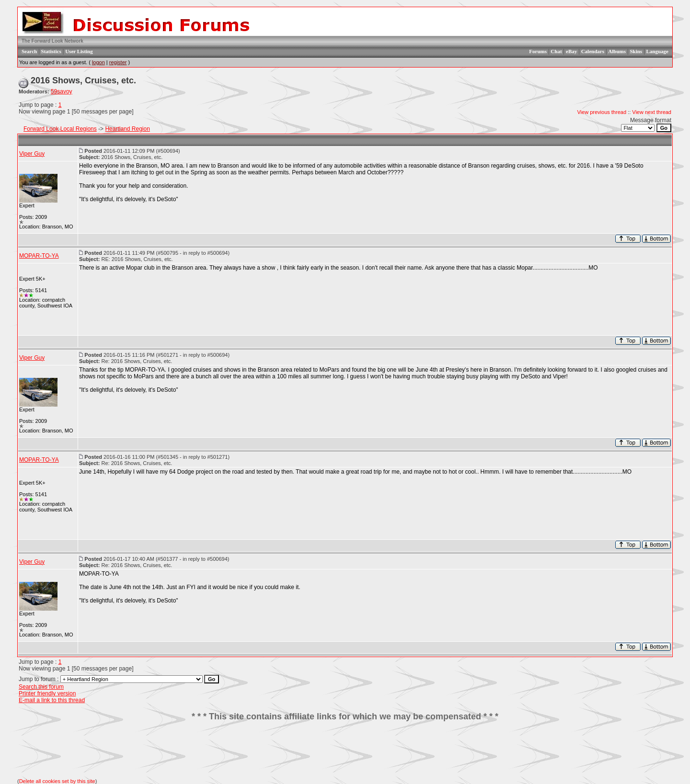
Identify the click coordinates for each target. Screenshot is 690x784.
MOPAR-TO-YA (39, 256)
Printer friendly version (47, 693)
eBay (571, 51)
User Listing (79, 51)
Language (657, 51)
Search (29, 51)
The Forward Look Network (52, 41)
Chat (556, 51)
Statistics (51, 51)
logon (98, 62)
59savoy (62, 91)
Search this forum (41, 687)
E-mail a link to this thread (52, 700)
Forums (538, 51)
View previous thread (602, 112)
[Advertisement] (345, 750)
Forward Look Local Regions (60, 129)
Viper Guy (32, 154)
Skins (636, 51)
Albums (617, 51)
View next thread (652, 112)
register (118, 62)
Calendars (593, 51)
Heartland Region (127, 129)
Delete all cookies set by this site (57, 781)
